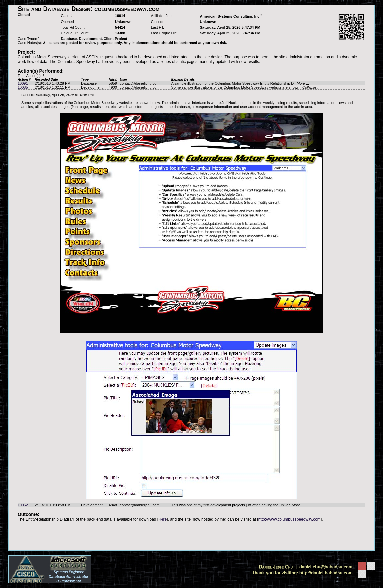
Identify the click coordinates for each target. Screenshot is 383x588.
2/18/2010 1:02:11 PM (52, 87)
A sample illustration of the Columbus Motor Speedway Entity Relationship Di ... (240, 83)
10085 (23, 87)
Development (92, 87)
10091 (23, 83)
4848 (113, 505)
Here (162, 519)
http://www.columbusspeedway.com (290, 519)
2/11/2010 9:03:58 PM (52, 505)
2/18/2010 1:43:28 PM (52, 83)
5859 (113, 83)
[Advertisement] (191, 536)
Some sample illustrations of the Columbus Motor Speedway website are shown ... (246, 87)
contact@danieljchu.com (140, 83)
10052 (23, 505)
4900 (113, 87)
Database (89, 83)
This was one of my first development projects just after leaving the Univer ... (238, 505)
